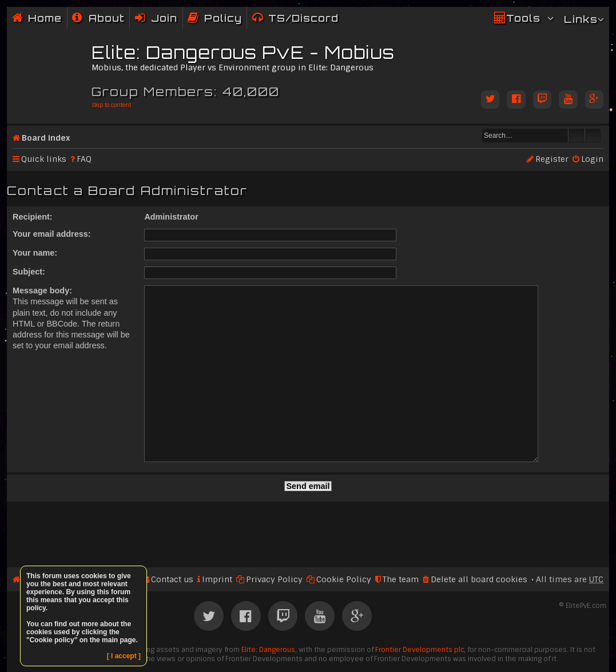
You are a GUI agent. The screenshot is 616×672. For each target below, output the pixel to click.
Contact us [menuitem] (172, 547)
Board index (46, 138)
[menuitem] (98, 18)
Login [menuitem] (592, 159)
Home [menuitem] (45, 18)
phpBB (271, 650)
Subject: (29, 272)
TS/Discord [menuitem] (303, 18)
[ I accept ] (124, 656)
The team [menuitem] (401, 547)
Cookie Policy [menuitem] (344, 547)
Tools (523, 18)
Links (581, 19)
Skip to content (111, 105)
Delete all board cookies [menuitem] (479, 547)
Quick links (44, 159)
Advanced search (593, 136)
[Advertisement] (308, 497)
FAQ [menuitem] (84, 159)
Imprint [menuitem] (217, 547)
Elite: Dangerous (268, 617)
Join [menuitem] (164, 18)
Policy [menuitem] (223, 18)
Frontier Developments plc (420, 617)
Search (577, 136)
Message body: (42, 291)
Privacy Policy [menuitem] (274, 547)
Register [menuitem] (552, 159)
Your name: (35, 253)
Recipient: (33, 217)
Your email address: (52, 234)
